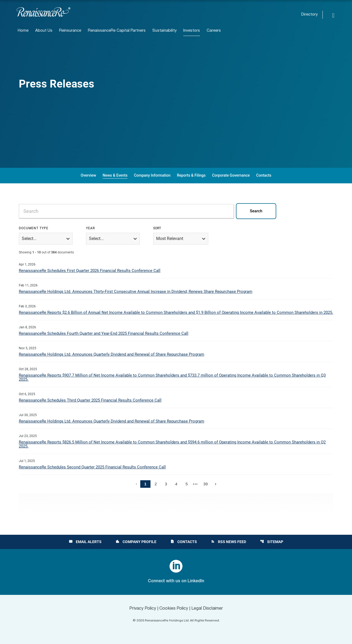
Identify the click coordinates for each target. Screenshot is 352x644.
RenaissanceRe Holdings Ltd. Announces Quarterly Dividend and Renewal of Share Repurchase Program (112, 354)
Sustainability (164, 31)
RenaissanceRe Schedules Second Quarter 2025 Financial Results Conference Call (92, 467)
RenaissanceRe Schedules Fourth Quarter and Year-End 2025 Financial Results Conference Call (104, 333)
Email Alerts (85, 542)
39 (206, 484)
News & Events (115, 175)
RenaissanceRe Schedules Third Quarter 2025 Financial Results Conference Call (90, 400)
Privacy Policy (143, 609)
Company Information (152, 175)
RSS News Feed (229, 542)
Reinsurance (70, 31)
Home (23, 31)
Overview (88, 175)
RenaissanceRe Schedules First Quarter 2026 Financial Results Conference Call (90, 271)
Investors (192, 31)
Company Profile (136, 542)
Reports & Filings (191, 175)
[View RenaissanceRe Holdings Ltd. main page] (44, 12)
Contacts (264, 175)
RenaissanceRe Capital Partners (117, 31)
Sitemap (272, 542)
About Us (44, 31)
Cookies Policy (174, 609)
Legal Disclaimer (207, 609)
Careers (214, 31)
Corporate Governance (231, 175)
